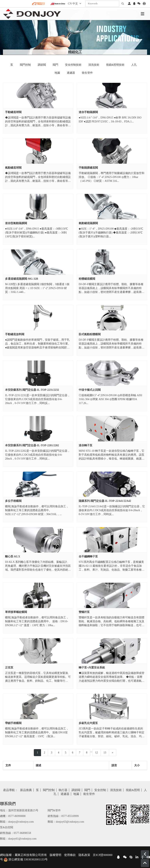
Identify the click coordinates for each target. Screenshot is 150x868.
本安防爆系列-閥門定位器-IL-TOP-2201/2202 (32, 445)
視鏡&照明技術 (115, 65)
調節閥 (42, 65)
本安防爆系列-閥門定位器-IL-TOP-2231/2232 (32, 390)
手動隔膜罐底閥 (88, 168)
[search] (123, 4)
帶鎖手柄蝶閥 (13, 723)
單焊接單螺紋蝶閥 (16, 612)
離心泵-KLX (13, 556)
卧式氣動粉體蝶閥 (90, 334)
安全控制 (100, 790)
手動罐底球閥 (13, 112)
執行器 (63, 790)
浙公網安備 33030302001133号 (26, 859)
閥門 (55, 65)
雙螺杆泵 (84, 612)
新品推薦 (26, 790)
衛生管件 (87, 73)
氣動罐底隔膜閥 (88, 223)
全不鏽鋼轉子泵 (88, 556)
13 (105, 753)
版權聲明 (55, 855)
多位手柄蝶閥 (13, 501)
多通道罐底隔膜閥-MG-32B (22, 279)
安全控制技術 (73, 65)
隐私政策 (84, 855)
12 (96, 753)
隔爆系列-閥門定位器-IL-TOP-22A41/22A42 (105, 501)
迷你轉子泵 (86, 445)
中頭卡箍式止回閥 (90, 390)
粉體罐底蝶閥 (87, 279)
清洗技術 (94, 65)
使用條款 (70, 855)
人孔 (134, 65)
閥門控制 (25, 65)
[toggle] (143, 14)
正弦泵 (9, 668)
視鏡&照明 (133, 790)
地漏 (57, 73)
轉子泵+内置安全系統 (92, 668)
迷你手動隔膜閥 (88, 112)
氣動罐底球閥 (13, 168)
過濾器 (71, 73)
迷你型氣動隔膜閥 (16, 223)
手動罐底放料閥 (15, 334)
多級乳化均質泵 (88, 723)
